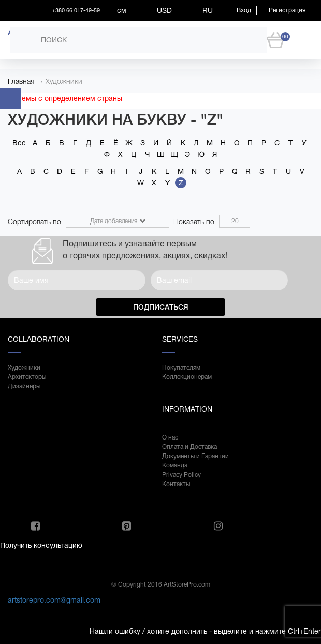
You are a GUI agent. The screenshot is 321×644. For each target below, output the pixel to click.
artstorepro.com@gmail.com (54, 600)
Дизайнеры (24, 386)
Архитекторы (27, 377)
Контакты (176, 484)
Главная (21, 81)
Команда (175, 465)
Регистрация (287, 10)
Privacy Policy (181, 475)
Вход (244, 10)
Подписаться (161, 307)
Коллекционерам (187, 377)
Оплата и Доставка (189, 447)
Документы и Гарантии (195, 456)
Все (19, 143)
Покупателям (181, 368)
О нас (170, 437)
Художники (64, 81)
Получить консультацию (41, 545)
